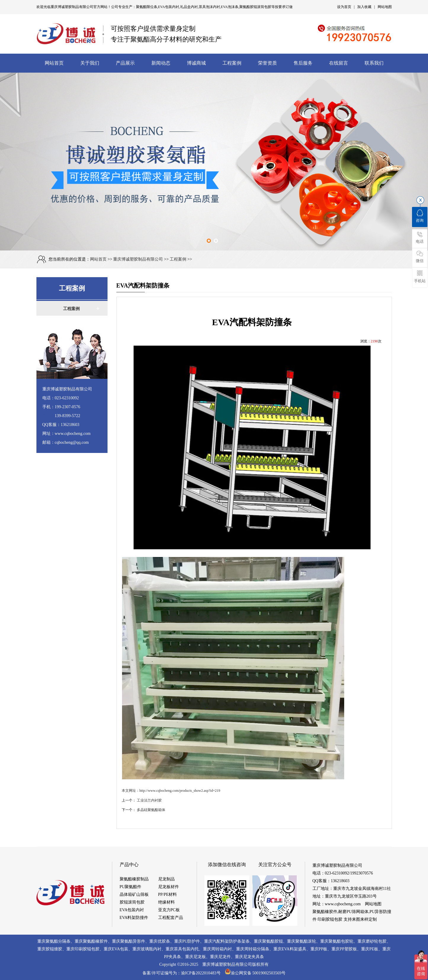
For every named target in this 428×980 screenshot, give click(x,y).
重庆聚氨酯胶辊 (268, 941)
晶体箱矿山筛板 (134, 894)
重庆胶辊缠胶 (50, 949)
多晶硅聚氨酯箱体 (151, 810)
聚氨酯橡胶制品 (134, 879)
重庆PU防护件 (187, 941)
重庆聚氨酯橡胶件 (91, 941)
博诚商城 (196, 63)
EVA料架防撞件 (134, 918)
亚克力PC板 (169, 910)
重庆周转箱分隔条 (253, 949)
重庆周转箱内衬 (217, 949)
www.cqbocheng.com (343, 904)
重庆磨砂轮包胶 (372, 941)
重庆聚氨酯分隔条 (54, 941)
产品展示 (125, 63)
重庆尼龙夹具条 (249, 957)
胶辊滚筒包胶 (132, 902)
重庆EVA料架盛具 (290, 949)
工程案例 (232, 63)
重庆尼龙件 (220, 957)
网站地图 (385, 7)
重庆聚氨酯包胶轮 (337, 941)
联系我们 (374, 63)
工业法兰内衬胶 (149, 800)
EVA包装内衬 (132, 910)
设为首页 (344, 7)
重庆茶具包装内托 (182, 949)
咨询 (420, 216)
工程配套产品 (171, 918)
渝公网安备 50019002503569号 (255, 973)
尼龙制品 (166, 879)
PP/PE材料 (168, 894)
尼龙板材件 (169, 887)
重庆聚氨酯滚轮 (302, 941)
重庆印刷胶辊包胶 (83, 949)
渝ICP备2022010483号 (203, 973)
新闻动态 (161, 63)
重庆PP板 (319, 949)
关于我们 (90, 63)
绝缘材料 (166, 902)
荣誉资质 (267, 63)
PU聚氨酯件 (131, 887)
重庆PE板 (370, 949)
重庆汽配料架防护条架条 (227, 941)
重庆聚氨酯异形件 (129, 941)
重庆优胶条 (160, 941)
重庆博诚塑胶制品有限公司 (72, 7)
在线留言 (339, 63)
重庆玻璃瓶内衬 (147, 949)
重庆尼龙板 (195, 957)
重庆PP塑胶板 (344, 949)
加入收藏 (364, 7)
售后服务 (303, 63)
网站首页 (54, 63)
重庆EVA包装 (116, 949)
